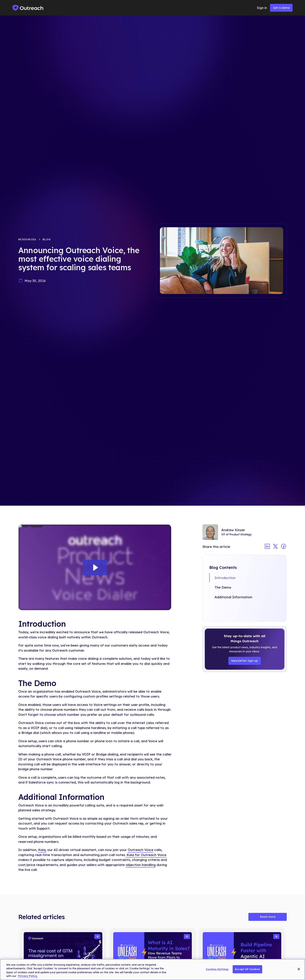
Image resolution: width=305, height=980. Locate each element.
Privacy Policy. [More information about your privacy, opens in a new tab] (28, 976)
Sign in (262, 8)
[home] (28, 8)
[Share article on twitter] (275, 547)
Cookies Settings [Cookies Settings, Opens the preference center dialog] (217, 969)
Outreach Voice (141, 850)
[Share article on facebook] (284, 547)
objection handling (141, 865)
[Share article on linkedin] (267, 547)
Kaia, (42, 850)
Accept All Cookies (247, 969)
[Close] (299, 969)
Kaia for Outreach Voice (146, 855)
